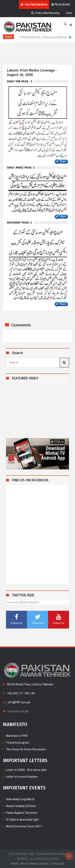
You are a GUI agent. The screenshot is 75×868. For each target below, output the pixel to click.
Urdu (69, 13)
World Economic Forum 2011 (24, 826)
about (24, 864)
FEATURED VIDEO (25, 378)
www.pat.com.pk (16, 711)
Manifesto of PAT (17, 736)
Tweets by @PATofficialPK (22, 602)
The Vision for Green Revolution (26, 749)
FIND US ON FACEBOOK (30, 480)
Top (69, 856)
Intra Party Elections (34, 4)
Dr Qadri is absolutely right (22, 820)
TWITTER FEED (23, 595)
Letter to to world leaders (22, 777)
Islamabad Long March (20, 799)
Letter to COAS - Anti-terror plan (26, 770)
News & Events (39, 864)
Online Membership (45, 13)
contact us (57, 864)
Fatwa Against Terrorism (22, 813)
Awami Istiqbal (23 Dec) (21, 806)
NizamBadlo (61, 4)
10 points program (18, 743)
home (15, 864)
